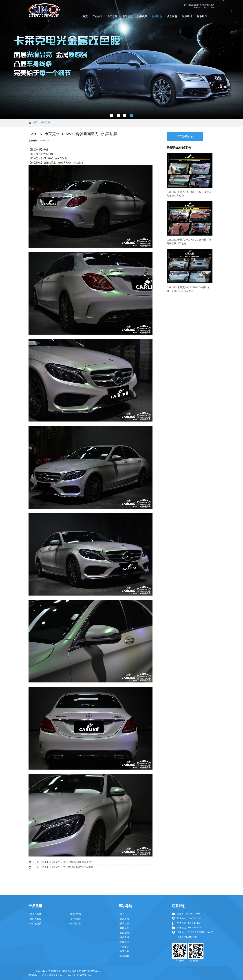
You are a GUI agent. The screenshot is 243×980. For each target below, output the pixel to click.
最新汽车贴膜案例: (180, 148)
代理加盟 (172, 16)
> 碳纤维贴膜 (35, 919)
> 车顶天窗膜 (75, 919)
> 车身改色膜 (35, 914)
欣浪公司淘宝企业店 (52, 975)
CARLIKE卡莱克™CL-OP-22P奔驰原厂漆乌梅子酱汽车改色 (189, 242)
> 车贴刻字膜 (75, 924)
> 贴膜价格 (124, 942)
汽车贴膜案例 (185, 136)
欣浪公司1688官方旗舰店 (79, 975)
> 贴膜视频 (124, 933)
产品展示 (98, 16)
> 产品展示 (124, 919)
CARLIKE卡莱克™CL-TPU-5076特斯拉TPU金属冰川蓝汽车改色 (188, 289)
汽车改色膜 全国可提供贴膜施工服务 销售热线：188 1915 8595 (199, 6)
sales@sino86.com (192, 914)
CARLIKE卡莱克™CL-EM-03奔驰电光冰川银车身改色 (67, 862)
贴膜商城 (187, 16)
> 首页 (121, 914)
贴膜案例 (157, 16)
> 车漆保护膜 (75, 914)
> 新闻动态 (124, 928)
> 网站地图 (124, 956)
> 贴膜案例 (124, 937)
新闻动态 (127, 16)
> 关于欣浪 (124, 924)
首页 (85, 16)
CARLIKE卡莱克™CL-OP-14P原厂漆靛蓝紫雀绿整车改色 (189, 194)
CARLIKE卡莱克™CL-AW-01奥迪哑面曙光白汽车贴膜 (67, 867)
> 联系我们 (124, 951)
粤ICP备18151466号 (91, 971)
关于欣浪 (113, 16)
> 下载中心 (124, 947)
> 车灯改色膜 (35, 924)
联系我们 (202, 16)
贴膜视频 (142, 16)
